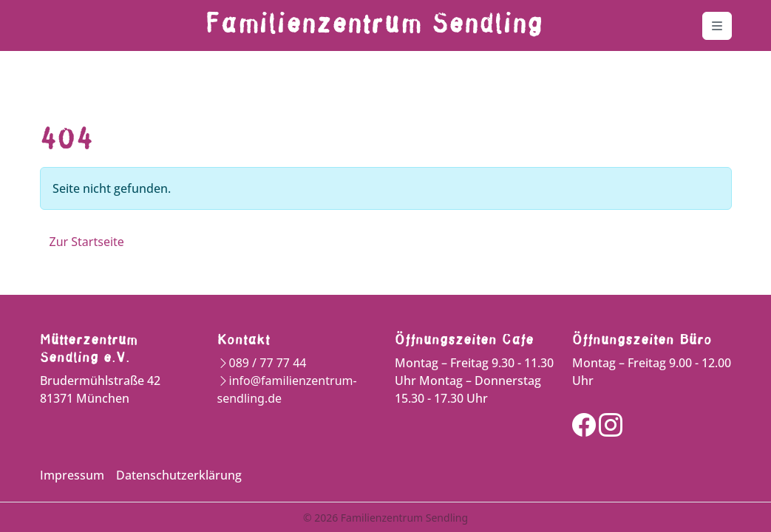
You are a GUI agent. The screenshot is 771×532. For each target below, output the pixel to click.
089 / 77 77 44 (268, 363)
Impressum (72, 475)
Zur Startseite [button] (87, 242)
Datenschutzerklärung (179, 475)
